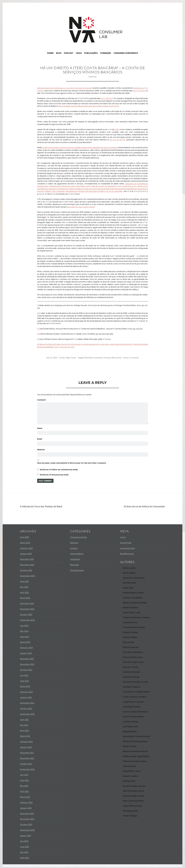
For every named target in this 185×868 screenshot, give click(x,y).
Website (41, 447)
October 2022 (26, 707)
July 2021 (24, 773)
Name (40, 424)
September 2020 (27, 828)
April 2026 (25, 536)
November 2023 (27, 663)
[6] (138, 290)
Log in (123, 536)
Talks (79, 53)
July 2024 (24, 624)
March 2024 (25, 640)
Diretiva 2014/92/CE (111, 106)
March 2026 (25, 541)
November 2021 (27, 757)
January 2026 (26, 552)
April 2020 (25, 856)
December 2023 (27, 657)
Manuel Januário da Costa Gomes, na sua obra (64, 88)
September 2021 (27, 768)
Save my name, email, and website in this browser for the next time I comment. (72, 461)
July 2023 (24, 674)
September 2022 (27, 712)
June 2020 (24, 845)
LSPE (117, 129)
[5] (80, 284)
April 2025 (25, 591)
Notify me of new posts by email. (54, 473)
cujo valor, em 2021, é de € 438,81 (81, 207)
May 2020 (24, 850)
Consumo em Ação (78, 536)
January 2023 (26, 696)
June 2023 (24, 679)
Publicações (91, 53)
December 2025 (27, 558)
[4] (87, 266)
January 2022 (26, 746)
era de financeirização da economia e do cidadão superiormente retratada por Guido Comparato (79, 148)
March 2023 (25, 685)
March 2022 (25, 734)
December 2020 (27, 812)
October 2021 (26, 762)
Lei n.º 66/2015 (107, 98)
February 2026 (26, 546)
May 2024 (24, 629)
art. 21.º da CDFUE (117, 140)
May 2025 (24, 585)
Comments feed (127, 546)
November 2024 (27, 607)
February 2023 (26, 690)
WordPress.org (127, 552)
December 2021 (27, 751)
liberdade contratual (94, 358)
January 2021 (26, 806)
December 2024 (27, 602)
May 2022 (24, 723)
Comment (42, 400)
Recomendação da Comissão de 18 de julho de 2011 (79, 106)
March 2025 (25, 596)
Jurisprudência (77, 552)
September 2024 (27, 618)
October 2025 (26, 569)
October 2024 (26, 613)
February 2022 (26, 740)
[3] (46, 217)
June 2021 (24, 779)
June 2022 (24, 718)
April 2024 (25, 635)
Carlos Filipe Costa (68, 358)
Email (40, 436)
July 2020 (24, 839)
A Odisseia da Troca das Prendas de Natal (45, 505)
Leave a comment (131, 358)
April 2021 (25, 790)
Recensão (74, 563)
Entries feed (126, 541)
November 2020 (27, 817)
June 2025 (24, 580)
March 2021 (25, 795)
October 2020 (26, 823)
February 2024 (26, 646)
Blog (59, 53)
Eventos (74, 546)
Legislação (75, 558)
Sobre (50, 53)
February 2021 (26, 801)
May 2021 (24, 784)
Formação (106, 53)
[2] (63, 173)
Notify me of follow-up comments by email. (59, 467)
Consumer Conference (126, 53)
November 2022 (27, 701)
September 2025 (27, 574)
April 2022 (25, 729)
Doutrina (93, 77)
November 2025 (27, 563)
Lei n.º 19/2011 (139, 91)
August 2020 (25, 834)
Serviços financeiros (113, 358)
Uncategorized (77, 569)
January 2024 (26, 652)
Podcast (69, 53)
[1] (46, 166)
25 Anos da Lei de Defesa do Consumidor (141, 505)
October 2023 (26, 668)
